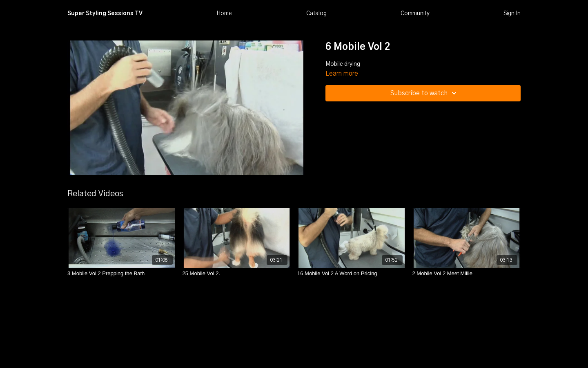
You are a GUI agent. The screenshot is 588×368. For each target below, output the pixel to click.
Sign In (512, 13)
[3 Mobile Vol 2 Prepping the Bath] (122, 274)
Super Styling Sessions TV (105, 13)
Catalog (316, 13)
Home (224, 13)
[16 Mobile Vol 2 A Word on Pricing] (352, 274)
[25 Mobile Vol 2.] (237, 274)
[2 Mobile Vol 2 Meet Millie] (467, 274)
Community (415, 13)
